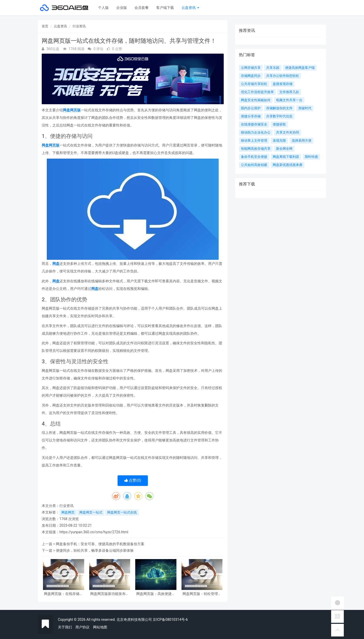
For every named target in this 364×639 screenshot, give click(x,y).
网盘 (56, 264)
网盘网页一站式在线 (122, 512)
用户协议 (82, 627)
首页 (45, 26)
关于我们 (65, 627)
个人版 (103, 8)
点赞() (133, 480)
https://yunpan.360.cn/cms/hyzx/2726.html (94, 532)
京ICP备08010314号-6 (170, 620)
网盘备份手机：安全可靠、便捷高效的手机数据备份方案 (100, 544)
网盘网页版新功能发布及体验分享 (110, 594)
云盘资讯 (190, 8)
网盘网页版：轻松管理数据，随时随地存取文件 (202, 594)
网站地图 (100, 627)
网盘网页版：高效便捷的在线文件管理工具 (156, 594)
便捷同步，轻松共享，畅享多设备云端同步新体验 (95, 550)
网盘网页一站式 (91, 512)
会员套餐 (142, 8)
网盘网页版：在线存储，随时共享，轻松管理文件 (63, 594)
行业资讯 (79, 26)
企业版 (122, 8)
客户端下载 (165, 8)
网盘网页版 (72, 110)
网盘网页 (68, 512)
